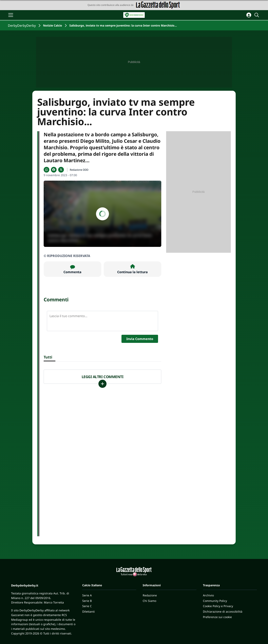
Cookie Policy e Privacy (218, 606)
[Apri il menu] (11, 15)
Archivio (208, 595)
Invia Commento (140, 339)
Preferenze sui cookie (217, 617)
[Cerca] (257, 15)
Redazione (150, 595)
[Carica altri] (102, 384)
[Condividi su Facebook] (54, 170)
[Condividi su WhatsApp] (46, 170)
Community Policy (215, 601)
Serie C (87, 606)
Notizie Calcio (53, 25)
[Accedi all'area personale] (249, 15)
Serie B (87, 601)
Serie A (87, 595)
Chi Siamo (149, 601)
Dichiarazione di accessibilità (223, 611)
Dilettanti (89, 611)
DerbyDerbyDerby (22, 26)
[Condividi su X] (61, 170)
